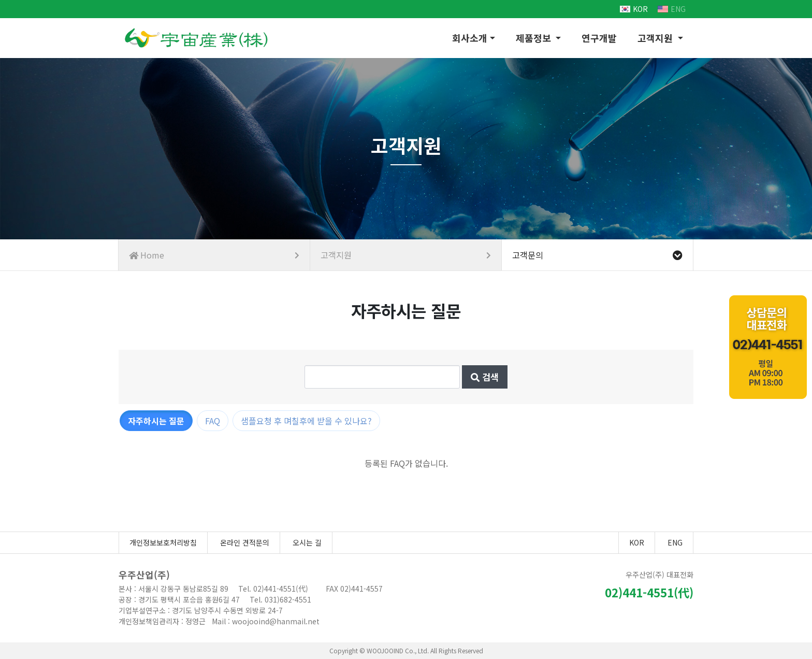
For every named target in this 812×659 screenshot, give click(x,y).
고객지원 (656, 38)
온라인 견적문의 (245, 542)
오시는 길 (307, 542)
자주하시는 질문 (156, 421)
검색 (485, 377)
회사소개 (470, 38)
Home (214, 255)
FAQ (213, 421)
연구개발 (599, 38)
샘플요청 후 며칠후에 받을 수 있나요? (306, 421)
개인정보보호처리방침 (163, 542)
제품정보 (535, 38)
